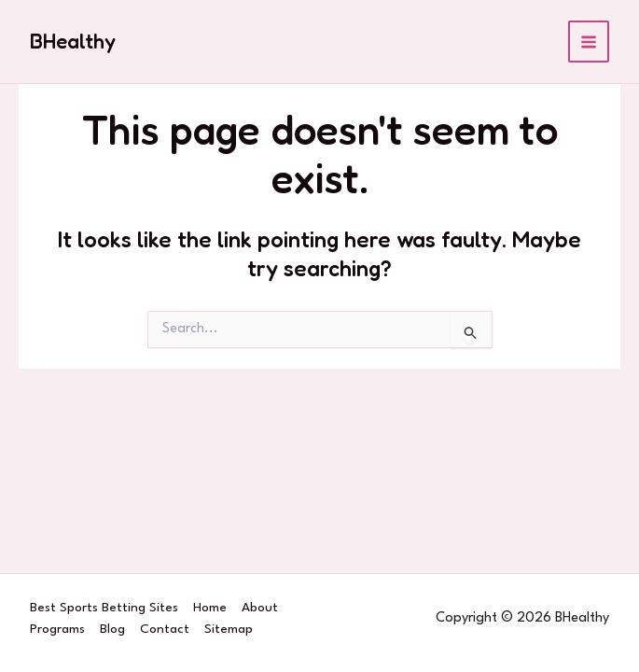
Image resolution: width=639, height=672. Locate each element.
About (260, 608)
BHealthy (73, 41)
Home (210, 608)
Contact (165, 629)
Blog (112, 629)
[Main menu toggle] (589, 42)
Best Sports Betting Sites (104, 608)
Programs (57, 629)
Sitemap (229, 629)
